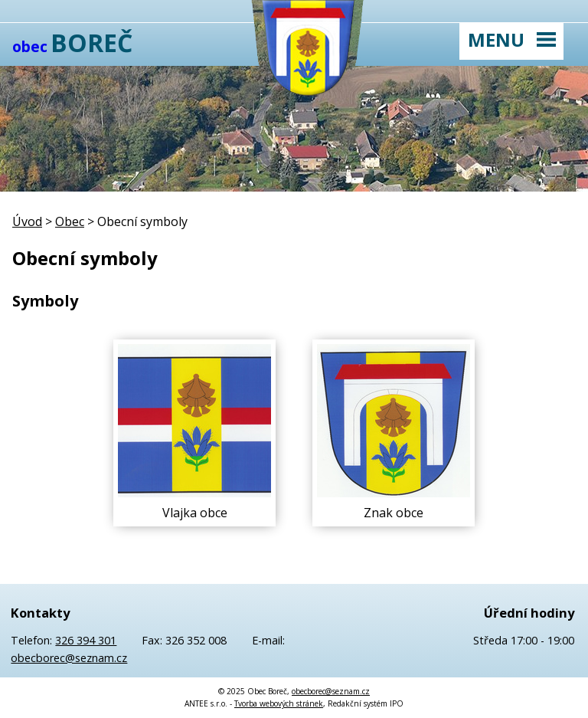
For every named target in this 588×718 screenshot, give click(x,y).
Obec (70, 221)
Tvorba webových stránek (279, 703)
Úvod (27, 221)
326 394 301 (86, 640)
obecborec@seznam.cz (69, 658)
